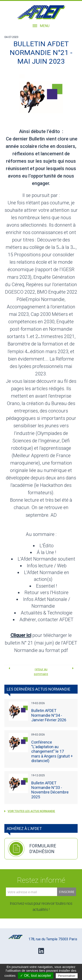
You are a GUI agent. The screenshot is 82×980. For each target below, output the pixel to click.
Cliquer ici (21, 635)
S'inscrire (67, 892)
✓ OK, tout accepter (36, 976)
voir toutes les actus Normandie (30, 811)
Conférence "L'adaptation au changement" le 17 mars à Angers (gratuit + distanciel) (52, 751)
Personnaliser (67, 976)
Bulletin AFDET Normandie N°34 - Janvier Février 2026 (49, 715)
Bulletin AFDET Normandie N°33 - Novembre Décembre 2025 (50, 790)
